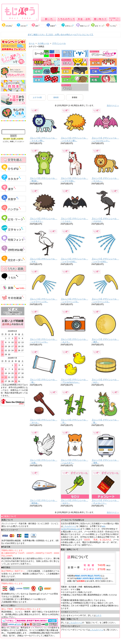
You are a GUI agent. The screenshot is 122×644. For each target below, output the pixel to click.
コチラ (99, 615)
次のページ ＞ (113, 105)
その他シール (43, 43)
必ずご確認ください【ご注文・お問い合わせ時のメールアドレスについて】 (61, 35)
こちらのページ (70, 526)
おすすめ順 (37, 97)
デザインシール (59, 43)
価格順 (56, 97)
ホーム (32, 43)
